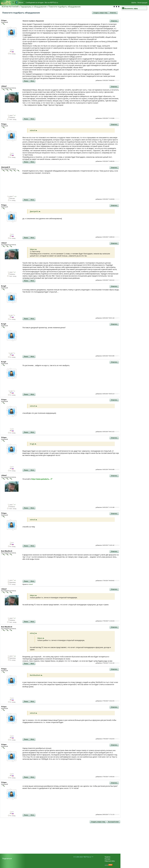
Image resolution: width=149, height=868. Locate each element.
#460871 (117, 356)
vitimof (32, 130)
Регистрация (142, 3)
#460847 (117, 161)
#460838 (117, 80)
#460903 (117, 621)
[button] (100, 13)
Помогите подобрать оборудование (64, 7)
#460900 (117, 581)
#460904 (117, 663)
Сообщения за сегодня (35, 2)
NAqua (32, 249)
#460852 (117, 237)
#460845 (117, 118)
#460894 (117, 545)
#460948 (117, 815)
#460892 (117, 507)
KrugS (32, 444)
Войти (134, 3)
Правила (107, 857)
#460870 (117, 318)
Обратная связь (110, 861)
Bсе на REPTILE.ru (51, 2)
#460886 (117, 469)
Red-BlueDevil (35, 675)
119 (14, 197)
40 (14, 580)
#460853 (117, 280)
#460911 (117, 739)
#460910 (117, 701)
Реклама (107, 859)
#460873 (117, 394)
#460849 (117, 199)
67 (14, 116)
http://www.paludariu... (42, 479)
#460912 (117, 777)
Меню (22, 2)
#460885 (117, 432)
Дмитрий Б (34, 211)
